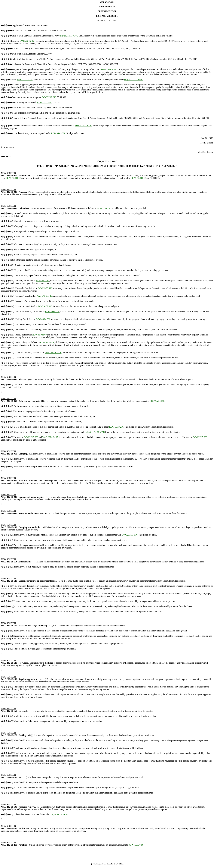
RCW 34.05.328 (58, 133)
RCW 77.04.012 (14, 178)
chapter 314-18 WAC (95, 432)
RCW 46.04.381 (43, 319)
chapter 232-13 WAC (69, 36)
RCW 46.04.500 (39, 335)
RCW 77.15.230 (31, 437)
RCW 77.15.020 (136, 845)
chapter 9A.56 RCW (59, 814)
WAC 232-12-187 (50, 437)
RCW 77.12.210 (49, 97)
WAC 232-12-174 (28, 41)
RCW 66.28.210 (116, 427)
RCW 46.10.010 (47, 342)
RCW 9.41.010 (43, 281)
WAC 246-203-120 (45, 296)
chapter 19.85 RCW (83, 126)
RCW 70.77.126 (45, 288)
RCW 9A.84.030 (157, 401)
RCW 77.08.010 (104, 208)
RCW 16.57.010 (45, 306)
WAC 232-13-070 (130, 535)
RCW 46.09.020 (52, 311)
